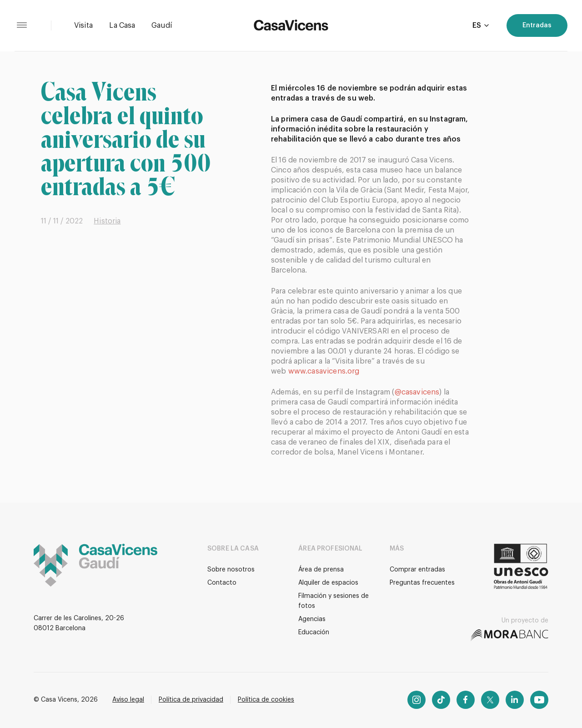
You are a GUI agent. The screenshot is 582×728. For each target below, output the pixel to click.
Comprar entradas (417, 570)
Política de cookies (266, 700)
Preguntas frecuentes (422, 583)
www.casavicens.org (324, 371)
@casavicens (417, 392)
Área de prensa (321, 570)
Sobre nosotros (231, 570)
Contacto (222, 583)
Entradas (537, 25)
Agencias (312, 619)
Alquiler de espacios (328, 583)
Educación (314, 632)
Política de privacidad (191, 700)
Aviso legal (128, 700)
